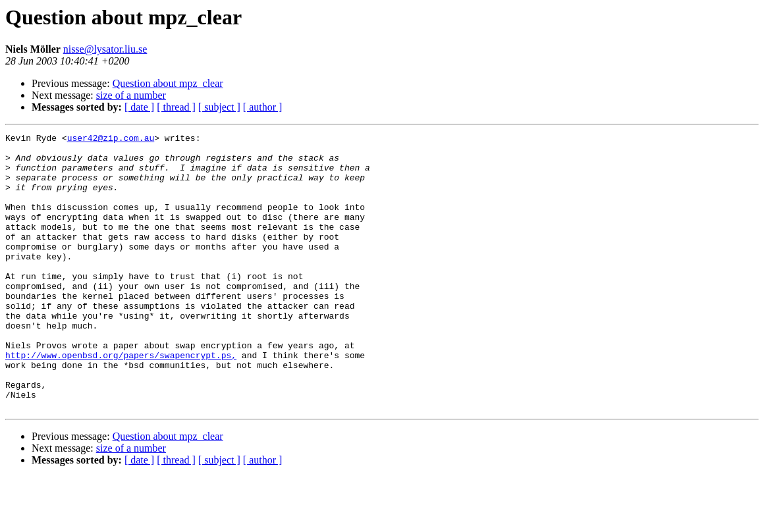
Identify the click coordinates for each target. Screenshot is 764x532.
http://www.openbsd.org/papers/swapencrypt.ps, (121, 400)
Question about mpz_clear (168, 83)
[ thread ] (176, 107)
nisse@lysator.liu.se (105, 49)
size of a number (131, 95)
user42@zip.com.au (111, 140)
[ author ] (263, 107)
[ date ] (139, 107)
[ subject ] (219, 107)
